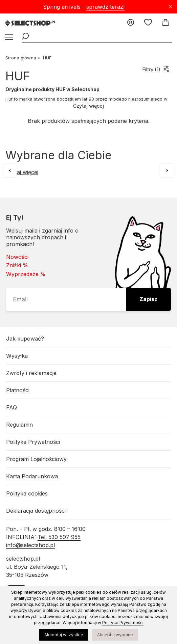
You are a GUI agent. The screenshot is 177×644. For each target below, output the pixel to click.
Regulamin (19, 425)
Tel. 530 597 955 (59, 537)
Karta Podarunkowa (32, 476)
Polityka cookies (27, 493)
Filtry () (151, 69)
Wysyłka (17, 356)
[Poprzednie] (10, 170)
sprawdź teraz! (105, 7)
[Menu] (8, 37)
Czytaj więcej (88, 106)
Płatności (18, 390)
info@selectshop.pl (30, 545)
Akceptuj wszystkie (64, 635)
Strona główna (21, 58)
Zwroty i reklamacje (31, 373)
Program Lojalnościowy (36, 459)
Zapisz (148, 299)
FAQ (12, 407)
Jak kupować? (25, 339)
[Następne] (167, 170)
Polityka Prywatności (33, 442)
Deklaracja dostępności (36, 511)
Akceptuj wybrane (115, 635)
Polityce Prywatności (123, 623)
